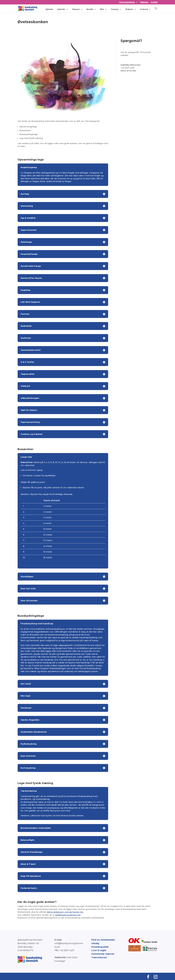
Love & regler (99, 950)
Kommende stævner (103, 954)
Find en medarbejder (103, 940)
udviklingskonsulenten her (68, 915)
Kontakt (154, 2)
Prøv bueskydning (127, 2)
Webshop (144, 2)
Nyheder (49, 9)
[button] (156, 9)
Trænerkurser (99, 957)
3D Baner (129, 9)
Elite (102, 9)
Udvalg (95, 943)
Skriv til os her (128, 71)
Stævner (76, 9)
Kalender (61, 9)
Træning (114, 9)
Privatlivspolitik (100, 947)
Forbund (144, 9)
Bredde (90, 9)
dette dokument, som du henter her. (65, 912)
